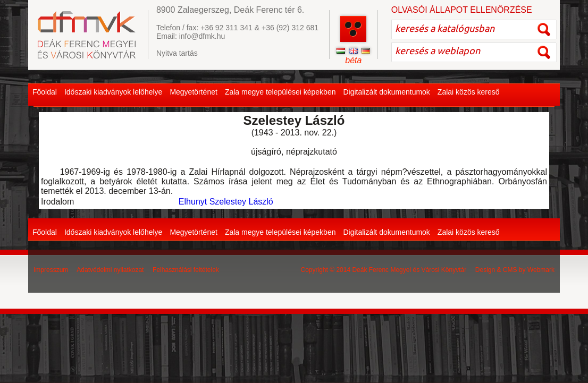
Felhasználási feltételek (186, 270)
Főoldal (45, 92)
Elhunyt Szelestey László (226, 202)
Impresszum (51, 270)
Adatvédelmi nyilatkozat (110, 270)
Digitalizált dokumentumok (386, 92)
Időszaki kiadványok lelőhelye (113, 92)
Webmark (541, 270)
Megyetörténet (194, 92)
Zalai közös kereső (469, 92)
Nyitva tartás (177, 53)
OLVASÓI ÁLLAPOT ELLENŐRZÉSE (462, 10)
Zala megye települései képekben (280, 92)
